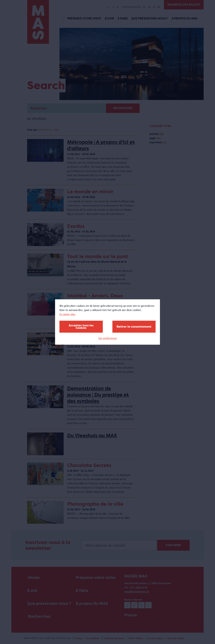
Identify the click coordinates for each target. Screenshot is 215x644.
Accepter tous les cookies (81, 327)
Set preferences (108, 338)
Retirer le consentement (134, 327)
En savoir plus (67, 314)
